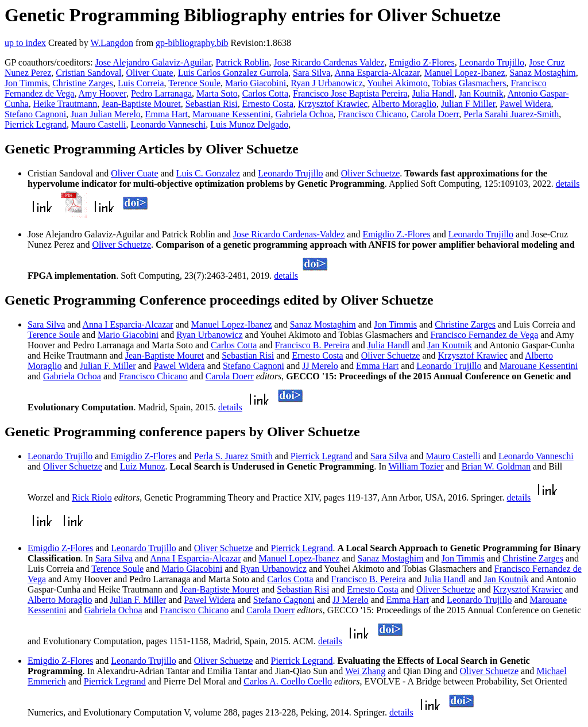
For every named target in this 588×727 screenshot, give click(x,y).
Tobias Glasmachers (469, 83)
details (568, 184)
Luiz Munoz (143, 466)
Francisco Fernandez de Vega (485, 335)
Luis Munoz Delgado (249, 124)
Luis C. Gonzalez (208, 173)
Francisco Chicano (372, 114)
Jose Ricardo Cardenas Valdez (329, 62)
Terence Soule (194, 83)
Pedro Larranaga (161, 93)
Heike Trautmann (65, 104)
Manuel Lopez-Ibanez (465, 73)
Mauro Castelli (99, 124)
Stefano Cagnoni (35, 114)
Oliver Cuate (150, 73)
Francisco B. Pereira (312, 345)
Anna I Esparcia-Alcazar (128, 324)
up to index (25, 43)
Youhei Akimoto (397, 83)
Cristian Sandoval (88, 73)
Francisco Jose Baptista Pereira (350, 93)
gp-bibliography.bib (192, 43)
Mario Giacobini (256, 83)
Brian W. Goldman (496, 466)
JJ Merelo (320, 366)
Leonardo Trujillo (492, 62)
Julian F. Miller (108, 366)
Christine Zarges (83, 83)
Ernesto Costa (268, 104)
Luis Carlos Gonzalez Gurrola (233, 73)
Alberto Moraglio (404, 104)
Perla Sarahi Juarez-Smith (511, 114)
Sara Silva (312, 73)
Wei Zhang (365, 671)
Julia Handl (433, 93)
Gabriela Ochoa (304, 114)
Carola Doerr (435, 114)
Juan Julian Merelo (106, 114)
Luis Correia (141, 83)
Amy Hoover (102, 93)
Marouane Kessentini (231, 114)
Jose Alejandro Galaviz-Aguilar (153, 62)
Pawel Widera (525, 104)
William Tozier (416, 466)
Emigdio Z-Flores (421, 62)
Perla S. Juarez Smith (233, 456)
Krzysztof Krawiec (333, 104)
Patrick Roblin (243, 62)
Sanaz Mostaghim (543, 73)
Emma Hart (167, 114)
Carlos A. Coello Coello (288, 681)
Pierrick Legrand (36, 124)
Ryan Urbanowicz (209, 335)
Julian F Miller (468, 104)
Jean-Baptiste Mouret (141, 104)
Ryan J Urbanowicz (327, 83)
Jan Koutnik (481, 93)
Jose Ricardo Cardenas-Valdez (289, 234)
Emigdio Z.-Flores (396, 234)
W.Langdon (112, 43)
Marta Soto (217, 93)
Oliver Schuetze (371, 173)
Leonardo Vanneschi (169, 124)
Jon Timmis (26, 83)
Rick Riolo (92, 497)
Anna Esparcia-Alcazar (377, 73)
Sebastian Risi (212, 104)
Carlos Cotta (265, 93)
